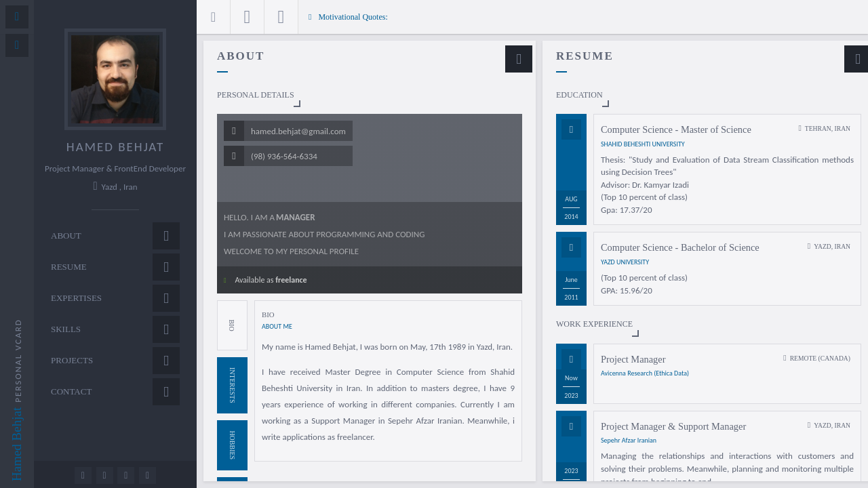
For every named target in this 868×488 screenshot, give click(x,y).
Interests (232, 385)
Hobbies (232, 445)
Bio (232, 325)
